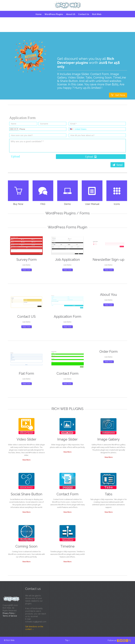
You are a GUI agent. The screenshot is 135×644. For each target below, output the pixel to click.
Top (67, 640)
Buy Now (21, 204)
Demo (70, 204)
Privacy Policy (9, 613)
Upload (15, 156)
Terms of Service (10, 616)
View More (24, 460)
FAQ (45, 204)
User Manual (95, 204)
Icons (119, 204)
